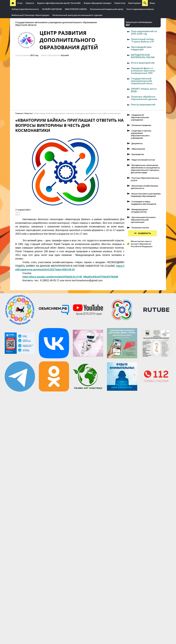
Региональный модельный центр (107, 9)
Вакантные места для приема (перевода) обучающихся (146, 195)
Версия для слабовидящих (139, 22)
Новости (30, 3)
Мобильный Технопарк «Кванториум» (30, 15)
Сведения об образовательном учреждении (140, 117)
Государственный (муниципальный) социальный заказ (142, 81)
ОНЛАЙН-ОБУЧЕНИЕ (52, 9)
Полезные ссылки (140, 228)
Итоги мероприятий (143, 63)
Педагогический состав (143, 160)
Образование (138, 149)
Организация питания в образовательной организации (143, 220)
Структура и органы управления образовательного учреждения (141, 134)
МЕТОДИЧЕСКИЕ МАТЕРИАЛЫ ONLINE (143, 56)
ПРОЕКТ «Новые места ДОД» (144, 90)
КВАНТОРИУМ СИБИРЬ (76, 9)
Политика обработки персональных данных (144, 98)
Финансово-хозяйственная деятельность (144, 187)
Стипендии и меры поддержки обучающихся (144, 203)
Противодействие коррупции (141, 48)
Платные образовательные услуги (145, 179)
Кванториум (134, 3)
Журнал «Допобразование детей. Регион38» (59, 3)
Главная (19, 113)
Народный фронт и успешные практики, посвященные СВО (143, 71)
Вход (152, 3)
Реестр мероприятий (143, 104)
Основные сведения (141, 125)
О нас (20, 3)
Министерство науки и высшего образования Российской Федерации (142, 244)
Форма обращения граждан (98, 3)
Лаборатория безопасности (25, 9)
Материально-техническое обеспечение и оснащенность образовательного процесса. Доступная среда (145, 169)
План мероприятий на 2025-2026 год (144, 32)
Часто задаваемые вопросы (140, 9)
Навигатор (120, 3)
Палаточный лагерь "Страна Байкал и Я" (143, 40)
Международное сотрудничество (139, 211)
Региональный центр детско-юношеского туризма (77, 15)
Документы (137, 143)
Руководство (138, 154)
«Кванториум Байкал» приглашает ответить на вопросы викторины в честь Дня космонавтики (77, 113)
